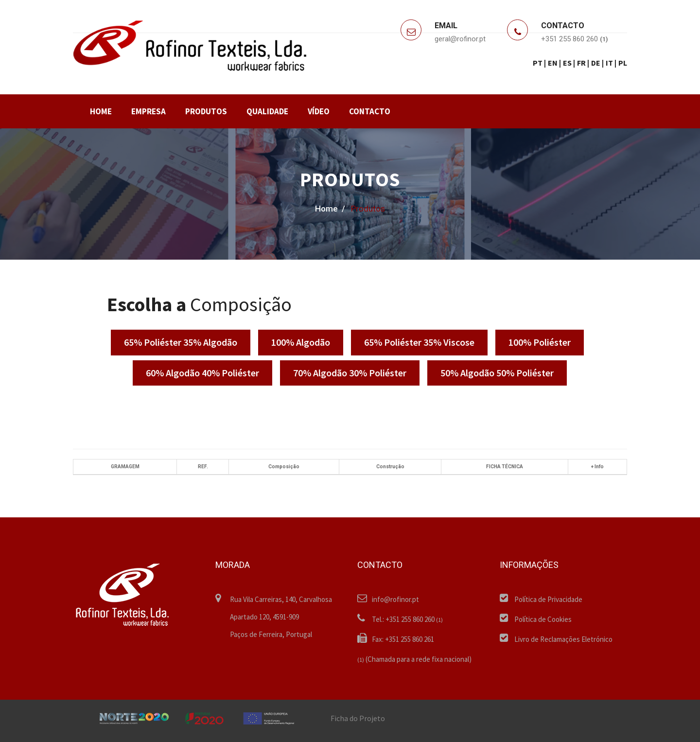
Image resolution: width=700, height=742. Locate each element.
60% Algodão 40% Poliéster (202, 373)
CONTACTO (370, 111)
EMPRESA (149, 111)
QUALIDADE (267, 111)
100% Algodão (301, 342)
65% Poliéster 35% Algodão (181, 342)
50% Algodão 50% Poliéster (497, 373)
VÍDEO (319, 111)
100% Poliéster (540, 342)
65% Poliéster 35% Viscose (419, 342)
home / (330, 209)
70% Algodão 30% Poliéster (350, 373)
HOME (101, 111)
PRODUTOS (206, 111)
